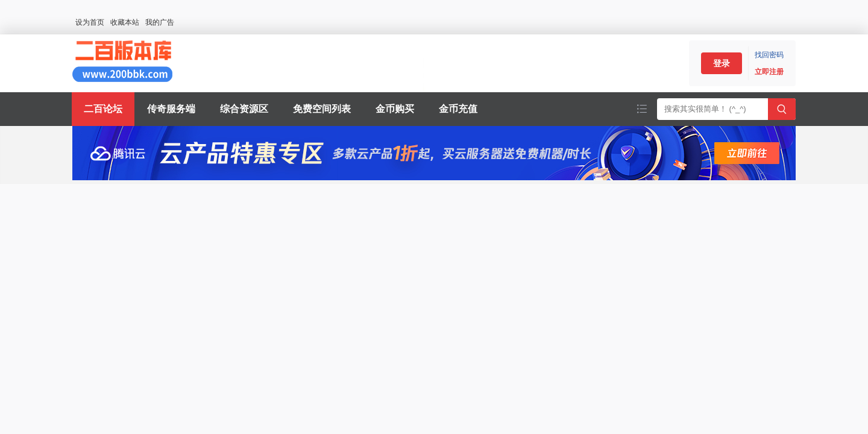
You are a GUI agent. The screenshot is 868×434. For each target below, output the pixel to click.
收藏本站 (125, 22)
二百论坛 (103, 109)
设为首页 (90, 22)
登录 (722, 63)
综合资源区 (244, 109)
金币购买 (395, 109)
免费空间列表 (322, 109)
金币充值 (458, 109)
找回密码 (769, 55)
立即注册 (769, 72)
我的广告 (160, 22)
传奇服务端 (171, 109)
